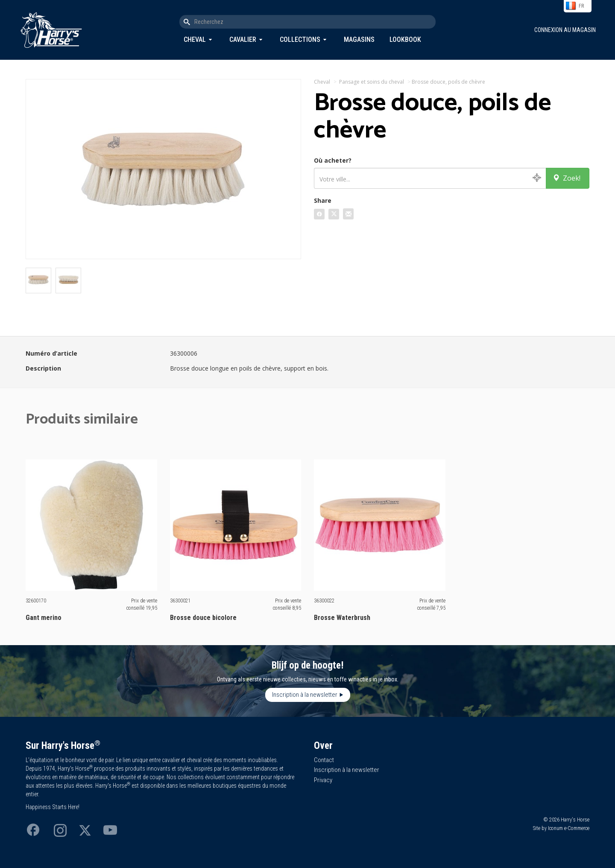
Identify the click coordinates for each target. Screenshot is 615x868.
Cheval (195, 39)
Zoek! (567, 178)
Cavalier (243, 39)
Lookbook (405, 39)
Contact (324, 760)
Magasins (359, 39)
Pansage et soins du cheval (372, 82)
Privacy (323, 780)
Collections (300, 39)
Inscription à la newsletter (305, 695)
